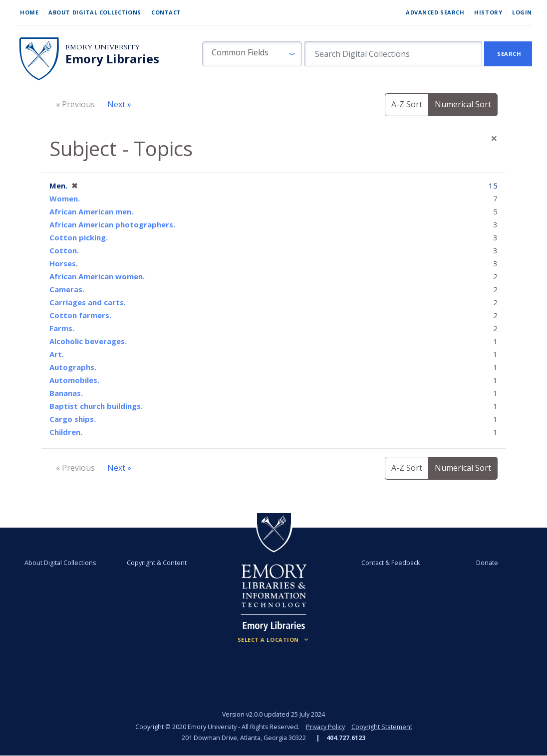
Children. (66, 432)
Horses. (64, 263)
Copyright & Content (157, 563)
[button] (252, 54)
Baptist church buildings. (96, 406)
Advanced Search (435, 12)
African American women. (97, 276)
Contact (166, 12)
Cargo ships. (73, 419)
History (488, 12)
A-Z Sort (407, 104)
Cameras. (67, 289)
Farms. (62, 328)
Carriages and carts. (88, 302)
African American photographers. (112, 224)
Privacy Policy (325, 727)
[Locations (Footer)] (274, 640)
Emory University (103, 47)
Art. (57, 354)
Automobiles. (74, 380)
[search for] (393, 54)
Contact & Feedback (390, 563)
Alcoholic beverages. (88, 341)
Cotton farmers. (80, 315)
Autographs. (73, 367)
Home (29, 12)
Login (522, 12)
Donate (487, 563)
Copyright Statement (382, 727)
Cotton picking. (79, 237)
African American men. (91, 211)
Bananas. (66, 393)
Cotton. (64, 250)
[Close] (494, 138)
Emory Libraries (112, 59)
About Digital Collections (95, 12)
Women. (65, 198)
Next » (119, 104)
